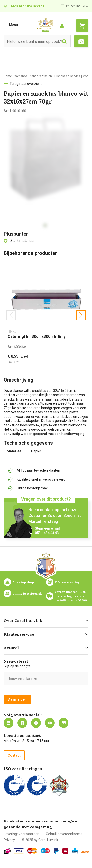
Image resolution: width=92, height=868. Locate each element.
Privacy (9, 840)
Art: (17, 347)
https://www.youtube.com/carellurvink (50, 723)
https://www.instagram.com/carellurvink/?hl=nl (36, 723)
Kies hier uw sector (27, 6)
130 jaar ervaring (67, 582)
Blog (64, 723)
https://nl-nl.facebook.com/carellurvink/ (22, 723)
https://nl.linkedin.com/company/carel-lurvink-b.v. (9, 723)
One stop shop (23, 582)
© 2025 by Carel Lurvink (40, 840)
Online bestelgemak (27, 594)
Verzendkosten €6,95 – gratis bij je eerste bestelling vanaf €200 (71, 596)
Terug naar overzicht (26, 84)
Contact (14, 755)
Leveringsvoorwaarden (21, 834)
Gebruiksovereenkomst (64, 834)
